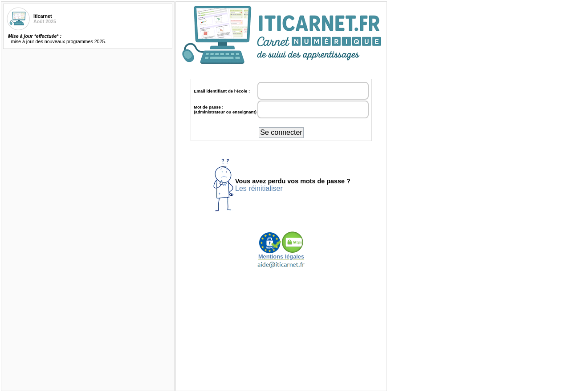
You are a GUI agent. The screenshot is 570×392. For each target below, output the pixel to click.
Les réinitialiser (259, 188)
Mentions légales (281, 254)
